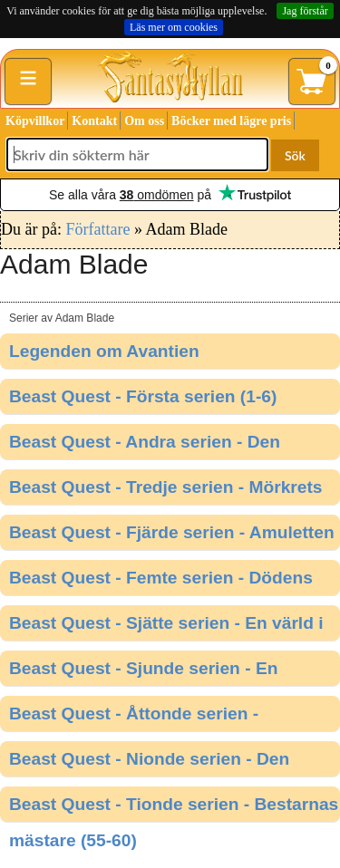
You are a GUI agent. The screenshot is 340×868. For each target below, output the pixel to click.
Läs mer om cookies (174, 27)
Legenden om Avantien (104, 351)
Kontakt (94, 121)
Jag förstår (305, 11)
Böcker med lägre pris (231, 121)
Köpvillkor (35, 121)
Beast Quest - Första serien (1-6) (143, 396)
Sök (295, 155)
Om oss (144, 121)
